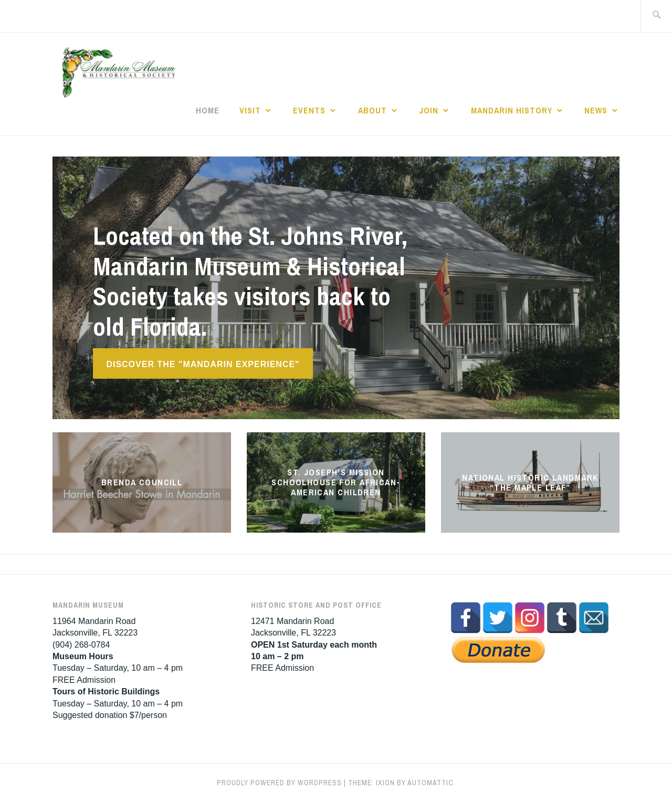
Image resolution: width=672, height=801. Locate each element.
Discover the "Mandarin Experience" (203, 364)
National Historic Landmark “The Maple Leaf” (530, 482)
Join (429, 110)
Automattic (430, 783)
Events (309, 110)
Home (208, 110)
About (372, 110)
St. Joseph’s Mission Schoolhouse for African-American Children (336, 482)
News (596, 110)
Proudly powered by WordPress (279, 783)
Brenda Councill (142, 482)
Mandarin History (512, 110)
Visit (250, 110)
